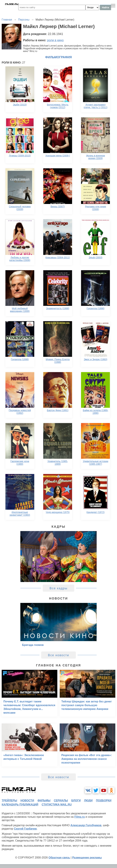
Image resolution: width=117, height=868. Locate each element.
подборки (104, 800)
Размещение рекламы (87, 858)
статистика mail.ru (57, 805)
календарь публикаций (20, 805)
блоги (76, 800)
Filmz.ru (80, 817)
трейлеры (9, 800)
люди (88, 800)
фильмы (44, 800)
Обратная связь (59, 858)
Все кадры (58, 588)
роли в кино (55, 40)
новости (27, 800)
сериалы (61, 800)
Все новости (59, 655)
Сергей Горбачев (25, 829)
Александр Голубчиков (86, 825)
